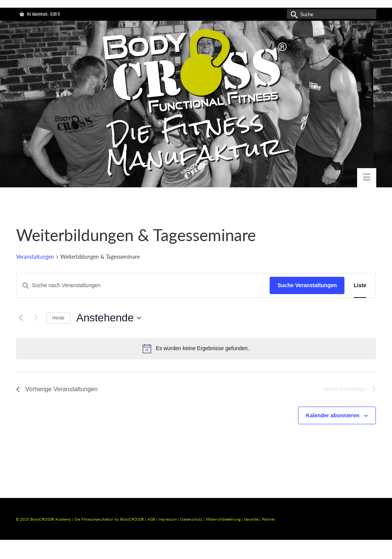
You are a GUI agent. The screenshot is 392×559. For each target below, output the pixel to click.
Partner (268, 519)
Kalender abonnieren (333, 415)
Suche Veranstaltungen (307, 285)
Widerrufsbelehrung (224, 519)
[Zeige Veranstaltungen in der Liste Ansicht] (360, 285)
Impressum (168, 519)
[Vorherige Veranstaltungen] (21, 318)
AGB (151, 519)
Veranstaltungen (35, 257)
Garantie (252, 519)
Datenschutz (192, 519)
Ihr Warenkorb (40, 14)
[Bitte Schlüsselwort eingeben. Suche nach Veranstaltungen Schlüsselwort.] (143, 285)
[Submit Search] (293, 14)
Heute (58, 318)
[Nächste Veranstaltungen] (36, 318)
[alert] (196, 349)
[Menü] (367, 178)
